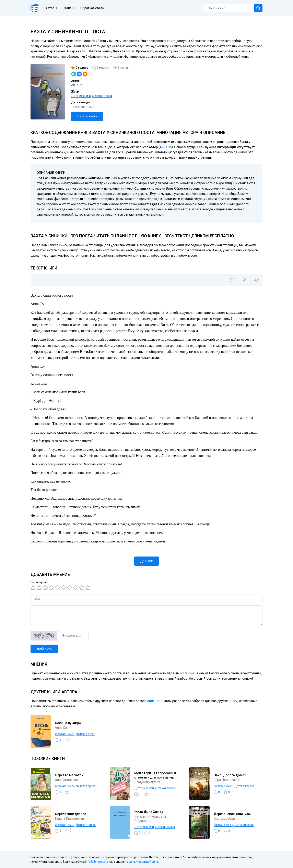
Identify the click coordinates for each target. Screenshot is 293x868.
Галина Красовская (69, 819)
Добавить (44, 649)
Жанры (69, 8)
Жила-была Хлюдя (149, 812)
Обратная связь (92, 8)
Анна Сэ (77, 85)
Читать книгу (87, 116)
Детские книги (81, 96)
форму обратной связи (144, 862)
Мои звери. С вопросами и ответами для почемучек (155, 775)
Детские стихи (85, 734)
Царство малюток (69, 775)
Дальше (146, 561)
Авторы (51, 8)
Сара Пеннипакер (227, 780)
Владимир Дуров (147, 782)
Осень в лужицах (68, 723)
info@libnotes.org (97, 862)
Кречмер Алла (225, 819)
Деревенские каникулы (232, 814)
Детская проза (102, 96)
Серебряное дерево (71, 814)
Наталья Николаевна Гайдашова (150, 819)
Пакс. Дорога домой (230, 775)
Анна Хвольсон (66, 780)
